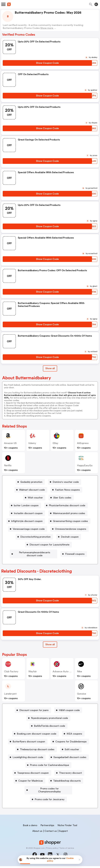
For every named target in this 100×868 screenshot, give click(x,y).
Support (63, 833)
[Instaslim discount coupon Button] (27, 513)
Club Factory (11, 676)
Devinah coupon (70, 537)
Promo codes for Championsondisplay (49, 793)
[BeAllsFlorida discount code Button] (48, 731)
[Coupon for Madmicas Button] (29, 786)
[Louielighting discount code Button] (27, 762)
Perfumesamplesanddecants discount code (49, 552)
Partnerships (47, 827)
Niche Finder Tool (67, 827)
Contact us (51, 833)
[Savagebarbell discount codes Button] (69, 762)
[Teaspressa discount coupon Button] (32, 778)
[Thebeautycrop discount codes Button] (36, 754)
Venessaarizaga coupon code (29, 529)
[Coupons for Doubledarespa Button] (70, 746)
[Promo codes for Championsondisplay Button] (48, 793)
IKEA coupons (74, 739)
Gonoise (82, 699)
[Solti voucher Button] (71, 754)
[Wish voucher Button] (34, 498)
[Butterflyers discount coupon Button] (28, 746)
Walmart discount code (32, 490)
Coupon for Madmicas (31, 786)
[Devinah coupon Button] (69, 537)
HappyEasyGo (85, 465)
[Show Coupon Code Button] (47, 63)
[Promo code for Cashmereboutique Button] (48, 770)
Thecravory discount (70, 778)
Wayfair (33, 676)
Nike (79, 676)
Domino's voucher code (66, 482)
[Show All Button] (50, 649)
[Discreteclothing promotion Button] (34, 537)
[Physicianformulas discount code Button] (66, 505)
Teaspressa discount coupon (33, 778)
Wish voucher (35, 498)
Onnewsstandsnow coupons (71, 529)
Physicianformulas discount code (67, 505)
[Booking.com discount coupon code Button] (35, 739)
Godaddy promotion (31, 482)
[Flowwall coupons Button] (48, 560)
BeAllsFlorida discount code (50, 731)
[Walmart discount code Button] (31, 490)
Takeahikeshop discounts (67, 786)
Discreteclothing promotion (35, 537)
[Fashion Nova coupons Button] (66, 490)
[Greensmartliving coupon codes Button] (69, 521)
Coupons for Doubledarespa (71, 746)
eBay (55, 443)
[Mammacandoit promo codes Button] (68, 513)
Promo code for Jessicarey (50, 801)
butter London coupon (26, 505)
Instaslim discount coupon (28, 513)
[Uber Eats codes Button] (61, 498)
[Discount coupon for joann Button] (33, 715)
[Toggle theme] (96, 4)
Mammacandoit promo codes (69, 513)
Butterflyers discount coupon (29, 746)
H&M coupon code (69, 715)
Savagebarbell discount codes (70, 762)
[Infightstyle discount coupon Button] (26, 521)
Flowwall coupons (50, 560)
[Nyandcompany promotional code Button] (48, 723)
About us (37, 833)
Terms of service (67, 850)
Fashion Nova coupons (67, 490)
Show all (50, 649)
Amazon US (10, 443)
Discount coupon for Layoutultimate (49, 545)
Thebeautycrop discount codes (37, 754)
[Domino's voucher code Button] (65, 482)
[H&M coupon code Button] (68, 715)
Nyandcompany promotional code (49, 723)
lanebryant (10, 699)
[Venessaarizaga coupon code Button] (28, 529)
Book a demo (30, 827)
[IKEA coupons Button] (73, 739)
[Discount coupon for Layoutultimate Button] (48, 545)
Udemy (32, 443)
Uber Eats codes (62, 498)
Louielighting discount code (28, 762)
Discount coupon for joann (34, 715)
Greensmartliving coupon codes (70, 521)
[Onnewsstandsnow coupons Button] (69, 529)
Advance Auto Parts (64, 676)
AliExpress (83, 443)
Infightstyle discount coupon (27, 521)
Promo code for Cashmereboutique (49, 770)
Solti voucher (72, 754)
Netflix (8, 465)
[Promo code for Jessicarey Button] (48, 801)
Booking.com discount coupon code (37, 739)
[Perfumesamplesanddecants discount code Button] (48, 552)
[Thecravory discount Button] (69, 778)
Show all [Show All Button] (50, 368)
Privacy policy (52, 850)
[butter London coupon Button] (25, 505)
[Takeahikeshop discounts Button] (66, 786)
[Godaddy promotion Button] (30, 482)
